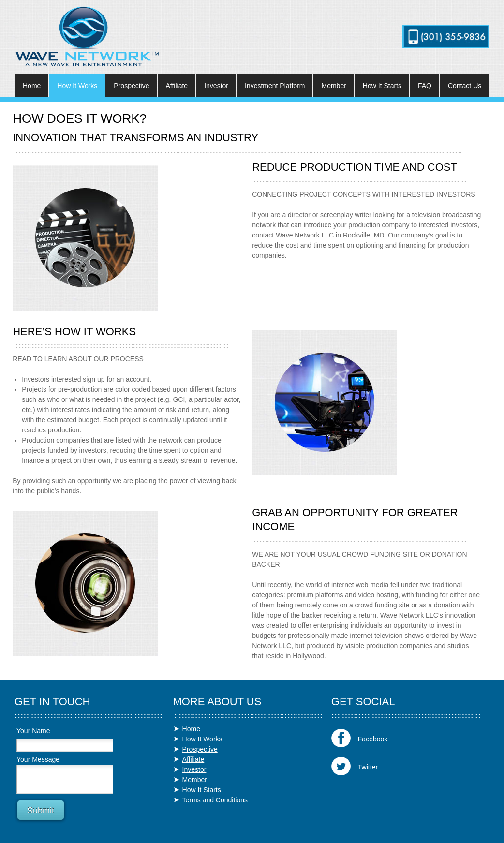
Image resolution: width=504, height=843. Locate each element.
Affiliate (193, 759)
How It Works (202, 739)
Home (191, 729)
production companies (399, 646)
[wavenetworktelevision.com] (87, 37)
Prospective (200, 749)
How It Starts (202, 790)
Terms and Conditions (215, 800)
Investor (194, 769)
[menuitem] (31, 86)
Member (195, 780)
